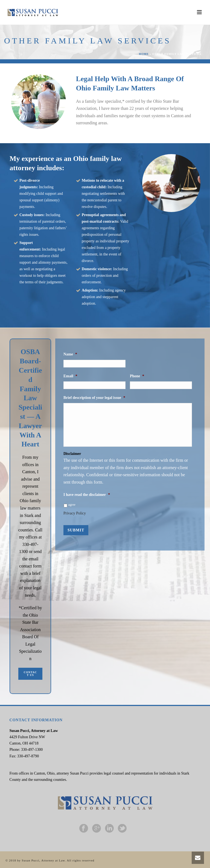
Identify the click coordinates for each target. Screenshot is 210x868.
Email (70, 376)
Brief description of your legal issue (94, 398)
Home (144, 54)
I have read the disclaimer (87, 495)
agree (72, 505)
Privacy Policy (75, 513)
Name (70, 354)
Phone (137, 376)
